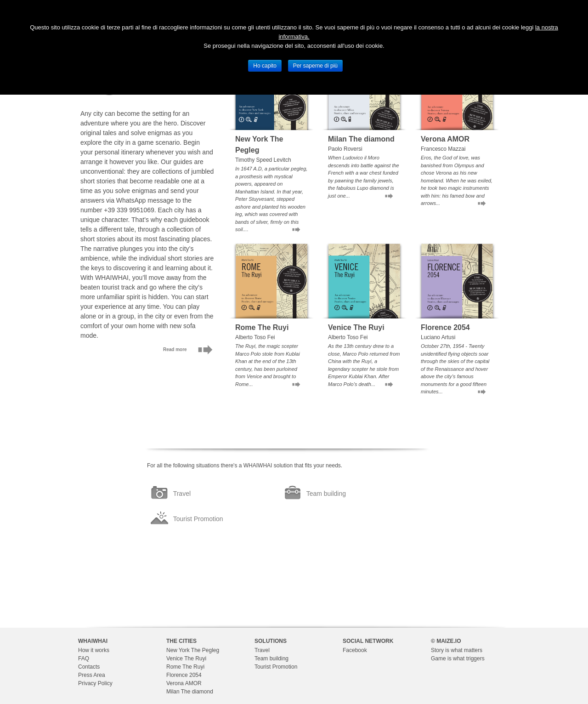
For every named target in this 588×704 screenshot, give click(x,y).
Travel (262, 650)
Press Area (92, 675)
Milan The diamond (190, 692)
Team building (271, 659)
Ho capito (265, 66)
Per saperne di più (315, 66)
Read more (175, 349)
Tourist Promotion (276, 667)
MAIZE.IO (449, 641)
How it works (94, 650)
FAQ (84, 659)
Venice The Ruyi (186, 659)
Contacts (89, 667)
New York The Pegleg (193, 650)
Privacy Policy (95, 683)
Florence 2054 (184, 675)
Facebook (355, 650)
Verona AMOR (184, 683)
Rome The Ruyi (185, 667)
